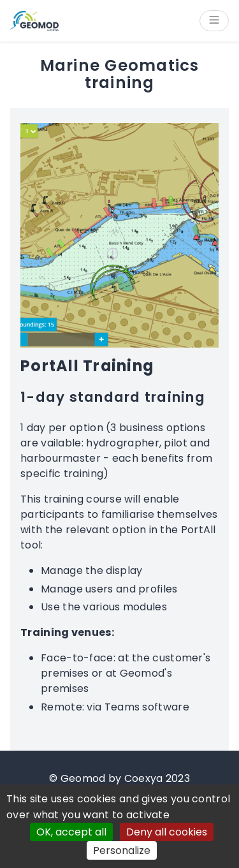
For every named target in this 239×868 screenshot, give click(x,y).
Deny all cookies (167, 832)
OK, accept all (71, 832)
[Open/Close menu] (214, 21)
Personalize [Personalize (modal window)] (122, 850)
